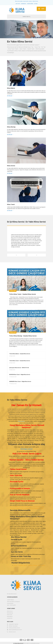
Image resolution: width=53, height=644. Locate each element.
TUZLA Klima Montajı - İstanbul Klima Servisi (23, 336)
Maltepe (45, 565)
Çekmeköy (31, 565)
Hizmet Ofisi (10, 618)
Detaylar (10, 96)
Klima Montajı (11, 127)
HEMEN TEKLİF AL (26, 17)
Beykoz (26, 565)
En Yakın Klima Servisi (18, 643)
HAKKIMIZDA (24, 4)
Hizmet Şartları (10, 603)
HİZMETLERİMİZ (30, 4)
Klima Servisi (11, 166)
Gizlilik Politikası (11, 600)
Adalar (16, 565)
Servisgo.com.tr (26, 449)
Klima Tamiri (11, 204)
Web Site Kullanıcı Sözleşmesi (13, 602)
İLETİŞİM (36, 4)
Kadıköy (36, 565)
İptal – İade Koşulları (11, 605)
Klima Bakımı (11, 88)
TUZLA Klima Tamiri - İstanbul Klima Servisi (22, 294)
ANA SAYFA (18, 4)
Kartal (40, 565)
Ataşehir (21, 565)
